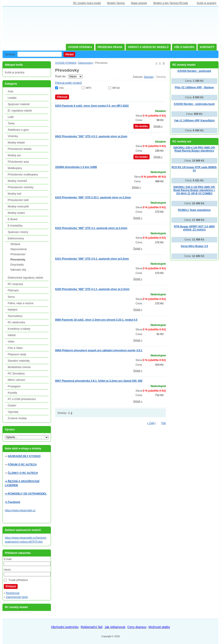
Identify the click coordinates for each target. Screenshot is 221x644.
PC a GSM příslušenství (22, 399)
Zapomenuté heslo (17, 597)
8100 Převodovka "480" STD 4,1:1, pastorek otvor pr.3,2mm (92, 289)
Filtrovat (62, 97)
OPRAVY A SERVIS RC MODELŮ (148, 47)
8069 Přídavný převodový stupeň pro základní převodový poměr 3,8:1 (99, 350)
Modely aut (14, 155)
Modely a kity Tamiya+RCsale (171, 3)
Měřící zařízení (16, 380)
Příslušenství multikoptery (23, 175)
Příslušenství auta (18, 162)
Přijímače (13, 290)
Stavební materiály (19, 361)
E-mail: (8, 559)
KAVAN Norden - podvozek (194, 71)
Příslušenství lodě (18, 200)
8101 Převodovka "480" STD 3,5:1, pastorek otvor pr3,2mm (92, 259)
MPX (88, 88)
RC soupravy (15, 284)
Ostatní (12, 406)
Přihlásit (11, 586)
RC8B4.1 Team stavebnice (194, 210)
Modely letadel (16, 143)
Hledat (69, 54)
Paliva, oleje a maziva (21, 303)
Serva (11, 297)
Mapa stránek (139, 3)
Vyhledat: (10, 54)
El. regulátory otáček (20, 111)
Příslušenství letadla (20, 149)
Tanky (11, 123)
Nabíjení (13, 310)
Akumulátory (15, 316)
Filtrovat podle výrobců (68, 83)
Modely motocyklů (18, 207)
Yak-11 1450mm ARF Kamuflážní (194, 121)
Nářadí (12, 335)
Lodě (11, 117)
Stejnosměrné (19, 249)
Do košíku (141, 126)
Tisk (163, 423)
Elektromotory (86, 63)
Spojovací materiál (19, 104)
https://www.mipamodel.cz (20, 510)
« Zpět (151, 423)
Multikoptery (15, 168)
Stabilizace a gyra (18, 130)
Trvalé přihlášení (18, 580)
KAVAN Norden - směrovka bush (194, 104)
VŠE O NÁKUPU (184, 47)
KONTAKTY (207, 47)
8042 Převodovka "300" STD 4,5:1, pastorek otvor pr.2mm (91, 136)
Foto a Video (15, 348)
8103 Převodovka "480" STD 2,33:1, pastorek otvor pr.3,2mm (93, 197)
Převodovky (18, 260)
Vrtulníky (13, 136)
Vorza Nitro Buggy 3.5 (194, 246)
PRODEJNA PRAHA (110, 47)
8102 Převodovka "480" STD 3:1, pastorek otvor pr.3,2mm (91, 228)
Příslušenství (18, 254)
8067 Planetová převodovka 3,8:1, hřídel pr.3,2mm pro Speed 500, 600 (99, 381)
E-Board (13, 219)
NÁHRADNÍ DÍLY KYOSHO (24, 456)
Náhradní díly (18, 270)
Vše (61, 88)
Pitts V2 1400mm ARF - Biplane (194, 87)
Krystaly (12, 393)
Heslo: (7, 570)
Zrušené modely (17, 418)
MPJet (116, 88)
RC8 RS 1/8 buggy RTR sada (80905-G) (194, 169)
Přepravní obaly (17, 354)
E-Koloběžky (15, 226)
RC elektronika (16, 322)
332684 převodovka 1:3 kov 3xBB (76, 167)
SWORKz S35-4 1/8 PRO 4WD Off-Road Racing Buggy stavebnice (194, 149)
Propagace (14, 386)
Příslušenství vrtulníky (21, 187)
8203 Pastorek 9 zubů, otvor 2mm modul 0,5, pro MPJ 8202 (92, 106)
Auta (10, 91)
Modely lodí (14, 194)
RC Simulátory (16, 374)
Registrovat (13, 593)
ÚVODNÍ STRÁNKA (80, 47)
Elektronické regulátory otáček (25, 278)
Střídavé (15, 244)
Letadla (12, 98)
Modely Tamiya (116, 3)
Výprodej (13, 412)
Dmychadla (17, 265)
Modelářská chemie (19, 367)
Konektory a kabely (19, 329)
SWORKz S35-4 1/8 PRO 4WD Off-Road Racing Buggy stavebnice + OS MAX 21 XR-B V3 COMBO (194, 190)
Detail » (158, 126)
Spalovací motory (18, 232)
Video (11, 342)
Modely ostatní (16, 213)
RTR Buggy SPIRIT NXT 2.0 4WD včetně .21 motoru (194, 228)
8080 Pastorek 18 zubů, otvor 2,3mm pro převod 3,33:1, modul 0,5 (96, 320)
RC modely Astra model (87, 3)
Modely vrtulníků (17, 181)
